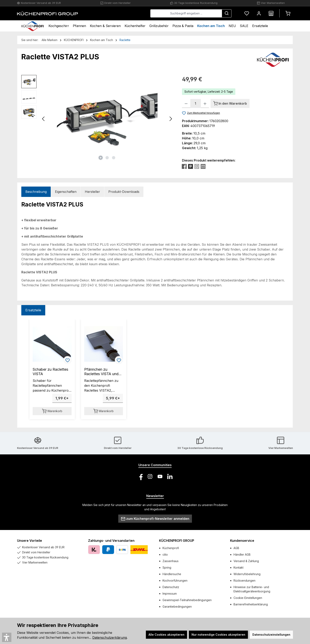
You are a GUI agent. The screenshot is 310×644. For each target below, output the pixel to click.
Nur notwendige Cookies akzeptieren (218, 635)
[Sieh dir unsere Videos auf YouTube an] (160, 476)
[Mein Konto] (259, 13)
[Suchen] (227, 13)
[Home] (33, 26)
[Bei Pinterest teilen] (191, 166)
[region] (98, 119)
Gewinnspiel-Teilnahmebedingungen (187, 600)
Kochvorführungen (175, 580)
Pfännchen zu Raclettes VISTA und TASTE (101, 372)
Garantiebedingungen (177, 607)
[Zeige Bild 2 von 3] (107, 158)
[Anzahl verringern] (186, 103)
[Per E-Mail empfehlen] (203, 166)
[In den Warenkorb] (230, 103)
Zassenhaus (171, 561)
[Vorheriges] (44, 119)
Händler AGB (242, 554)
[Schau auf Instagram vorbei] (150, 476)
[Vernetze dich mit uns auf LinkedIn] (170, 476)
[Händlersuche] (271, 13)
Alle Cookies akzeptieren (166, 635)
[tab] (36, 192)
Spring (167, 567)
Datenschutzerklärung (110, 637)
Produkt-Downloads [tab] (124, 192)
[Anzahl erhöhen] (205, 103)
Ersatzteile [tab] (33, 310)
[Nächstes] (171, 119)
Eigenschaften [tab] (66, 192)
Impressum (170, 594)
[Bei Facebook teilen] (184, 166)
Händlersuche (172, 574)
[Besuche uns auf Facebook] (140, 476)
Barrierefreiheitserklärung (251, 604)
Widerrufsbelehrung (247, 574)
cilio (165, 554)
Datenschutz (171, 587)
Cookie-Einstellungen (248, 598)
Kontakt (238, 567)
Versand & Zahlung (246, 561)
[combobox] (186, 13)
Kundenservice (242, 541)
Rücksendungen (244, 580)
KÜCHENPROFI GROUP (177, 541)
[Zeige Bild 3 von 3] (114, 158)
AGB (236, 548)
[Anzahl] (196, 103)
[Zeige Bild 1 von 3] (101, 158)
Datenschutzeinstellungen (271, 635)
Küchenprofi (171, 548)
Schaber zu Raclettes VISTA (50, 372)
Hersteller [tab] (92, 192)
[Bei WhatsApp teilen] (197, 166)
